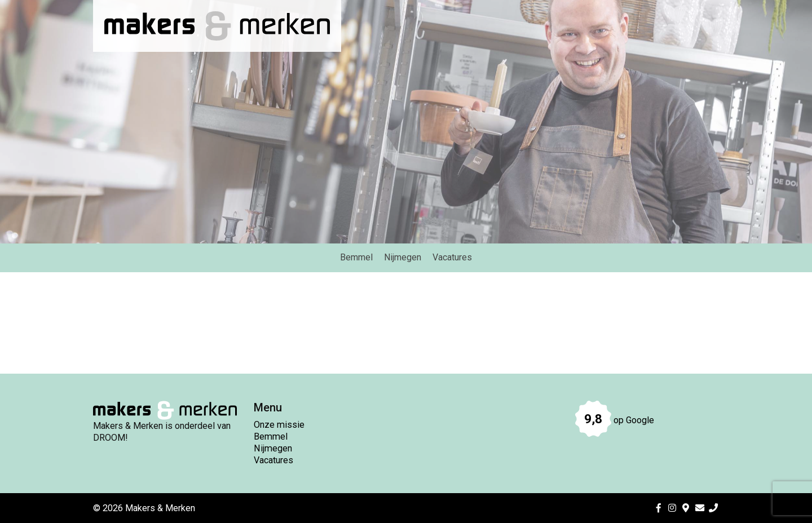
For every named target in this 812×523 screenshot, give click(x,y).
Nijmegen (273, 448)
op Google (615, 420)
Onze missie (279, 425)
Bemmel (271, 436)
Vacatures (273, 460)
